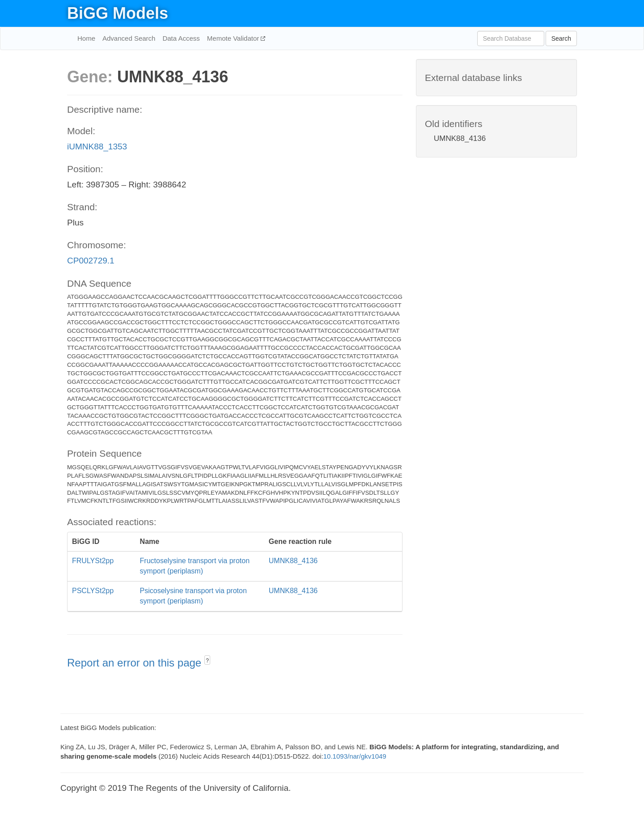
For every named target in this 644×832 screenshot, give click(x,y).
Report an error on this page (136, 663)
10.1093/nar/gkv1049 (355, 756)
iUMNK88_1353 (97, 146)
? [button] (207, 661)
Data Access (181, 38)
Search (561, 38)
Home (86, 38)
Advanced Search (129, 38)
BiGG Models (118, 13)
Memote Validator (234, 38)
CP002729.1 (91, 261)
